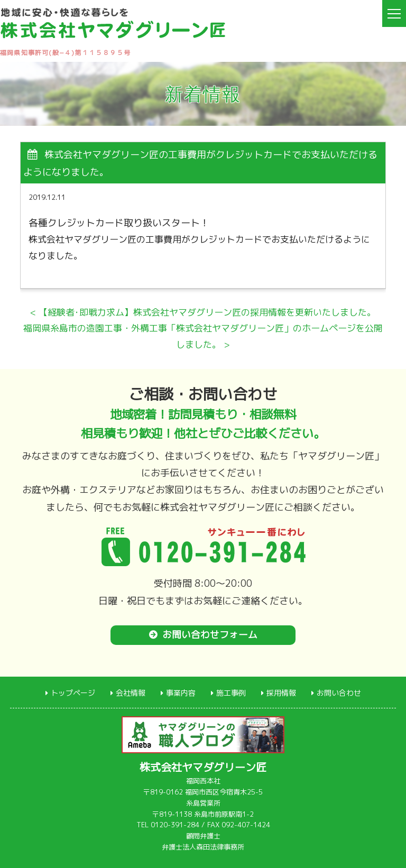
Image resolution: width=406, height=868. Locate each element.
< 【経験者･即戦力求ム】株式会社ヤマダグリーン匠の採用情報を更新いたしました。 (203, 312)
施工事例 (231, 692)
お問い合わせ (339, 692)
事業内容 (181, 692)
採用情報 (281, 692)
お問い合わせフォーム (210, 635)
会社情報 (131, 692)
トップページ (73, 692)
